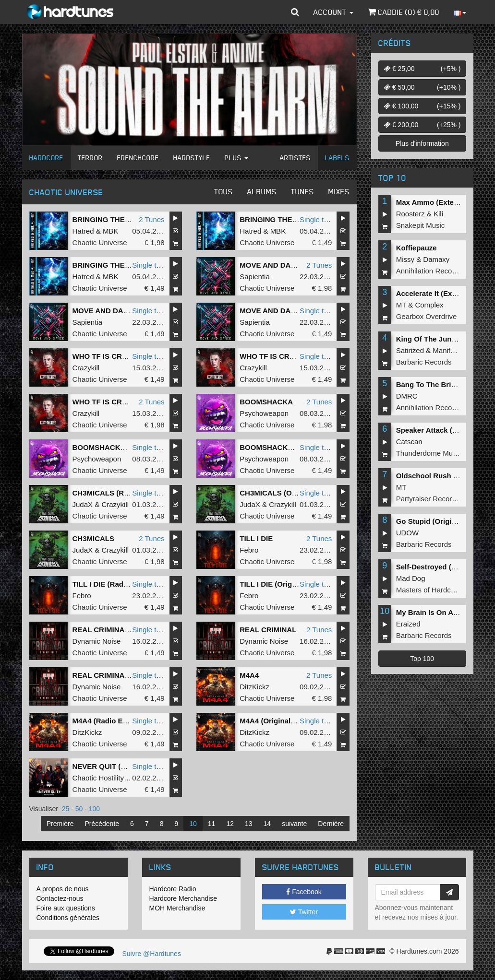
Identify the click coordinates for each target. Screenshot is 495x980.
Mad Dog (411, 578)
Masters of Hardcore (429, 590)
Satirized (410, 350)
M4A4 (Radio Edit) (103, 721)
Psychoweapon (264, 413)
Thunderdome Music (429, 453)
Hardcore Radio (173, 889)
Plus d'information (422, 143)
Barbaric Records (424, 362)
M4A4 (249, 675)
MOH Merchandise (177, 908)
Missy (405, 259)
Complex (429, 305)
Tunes (302, 191)
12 (230, 824)
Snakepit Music (421, 225)
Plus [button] (236, 158)
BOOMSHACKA (266, 402)
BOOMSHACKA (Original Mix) (123, 447)
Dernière (331, 824)
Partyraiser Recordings (433, 499)
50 (79, 809)
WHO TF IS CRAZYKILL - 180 (122, 402)
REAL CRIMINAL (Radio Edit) (122, 675)
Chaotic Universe (100, 242)
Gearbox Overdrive (427, 316)
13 (249, 824)
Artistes (295, 158)
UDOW (408, 533)
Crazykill (86, 368)
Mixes (339, 191)
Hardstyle (192, 158)
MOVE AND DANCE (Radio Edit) (127, 311)
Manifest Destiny (459, 350)
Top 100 (422, 659)
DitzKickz (254, 687)
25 (66, 809)
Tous (223, 191)
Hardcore (46, 158)
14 (267, 824)
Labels (337, 158)
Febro (249, 550)
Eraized (408, 624)
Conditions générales (68, 918)
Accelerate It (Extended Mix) (444, 293)
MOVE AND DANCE (273, 265)
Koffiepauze (417, 248)
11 (212, 824)
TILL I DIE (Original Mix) (280, 584)
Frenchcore (138, 158)
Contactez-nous (60, 898)
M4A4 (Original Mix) (273, 721)
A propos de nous (63, 889)
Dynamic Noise (97, 641)
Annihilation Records (429, 271)
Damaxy (436, 259)
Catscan (409, 442)
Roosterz (410, 214)
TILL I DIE (256, 538)
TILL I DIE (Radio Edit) (110, 584)
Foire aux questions (66, 908)
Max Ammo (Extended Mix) (442, 202)
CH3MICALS (94, 538)
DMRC (407, 396)
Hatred (83, 231)
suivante (294, 824)
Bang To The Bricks (430, 384)
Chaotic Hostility (98, 778)
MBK (111, 231)
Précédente (102, 824)
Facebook (304, 892)
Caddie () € (404, 12)
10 (193, 824)
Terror (90, 158)
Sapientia (255, 277)
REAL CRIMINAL (268, 630)
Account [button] (333, 12)
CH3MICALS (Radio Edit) (115, 493)
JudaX (83, 504)
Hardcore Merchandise (183, 898)
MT (401, 305)
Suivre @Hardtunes (152, 954)
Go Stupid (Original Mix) (437, 521)
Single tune (318, 219)
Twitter (304, 912)
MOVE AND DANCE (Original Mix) (297, 311)
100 (94, 809)
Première (60, 824)
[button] (295, 12)
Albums (262, 191)
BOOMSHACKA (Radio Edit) (287, 447)
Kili (438, 214)
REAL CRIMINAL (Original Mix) (125, 630)
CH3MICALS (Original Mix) (285, 493)
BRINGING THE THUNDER (117, 219)
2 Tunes (151, 219)
